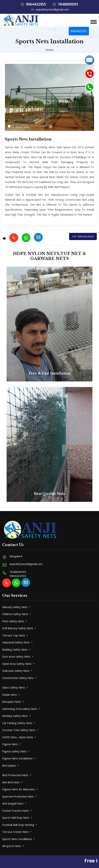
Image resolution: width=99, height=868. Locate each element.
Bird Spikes (11, 765)
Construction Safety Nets (20, 678)
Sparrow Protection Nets (20, 796)
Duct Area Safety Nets (18, 656)
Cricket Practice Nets (17, 811)
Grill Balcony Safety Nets (19, 628)
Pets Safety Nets (15, 621)
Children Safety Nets (17, 614)
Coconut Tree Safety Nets (20, 730)
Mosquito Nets (13, 702)
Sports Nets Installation (19, 839)
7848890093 (68, 4)
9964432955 (36, 4)
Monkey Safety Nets (17, 716)
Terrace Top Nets (15, 635)
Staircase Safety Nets (18, 671)
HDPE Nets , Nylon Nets (19, 737)
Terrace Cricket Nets (17, 832)
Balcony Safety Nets (17, 607)
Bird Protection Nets (17, 775)
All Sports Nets (13, 846)
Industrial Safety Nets (18, 642)
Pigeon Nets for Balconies (20, 789)
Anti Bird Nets (13, 782)
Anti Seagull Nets (15, 803)
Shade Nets (11, 695)
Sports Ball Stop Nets (18, 818)
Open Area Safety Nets (19, 664)
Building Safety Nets (17, 649)
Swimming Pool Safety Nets (21, 709)
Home (50, 50)
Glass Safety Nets (15, 687)
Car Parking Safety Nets (19, 723)
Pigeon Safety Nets (16, 751)
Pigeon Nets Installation (19, 758)
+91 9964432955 (83, 236)
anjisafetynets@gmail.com (50, 9)
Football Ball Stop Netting (20, 825)
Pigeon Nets (12, 744)
